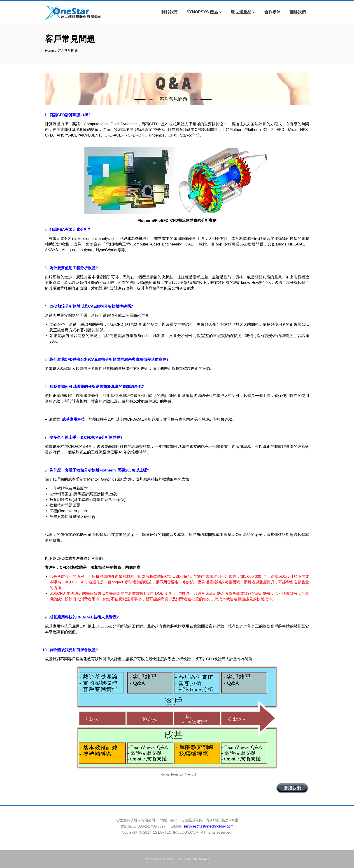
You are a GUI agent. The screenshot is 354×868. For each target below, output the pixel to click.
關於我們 (170, 12)
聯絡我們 (298, 12)
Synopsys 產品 (204, 12)
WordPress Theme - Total (164, 859)
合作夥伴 (272, 12)
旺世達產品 (243, 12)
